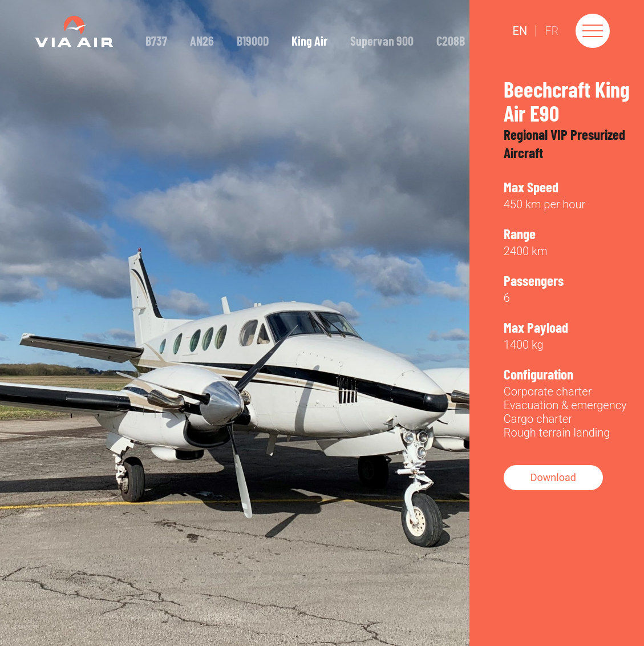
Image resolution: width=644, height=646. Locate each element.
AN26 (202, 41)
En (520, 31)
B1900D (253, 41)
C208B (451, 41)
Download (553, 477)
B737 (156, 41)
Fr (552, 31)
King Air (309, 41)
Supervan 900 (382, 41)
